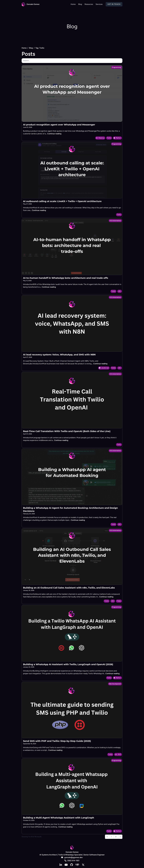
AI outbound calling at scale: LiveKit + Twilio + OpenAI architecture (62, 201)
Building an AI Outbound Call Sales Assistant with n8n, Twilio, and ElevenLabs (69, 588)
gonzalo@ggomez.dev (72, 857)
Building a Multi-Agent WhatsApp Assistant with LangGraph (59, 818)
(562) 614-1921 (72, 861)
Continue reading (54, 134)
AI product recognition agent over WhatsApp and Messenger (59, 125)
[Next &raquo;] (120, 837)
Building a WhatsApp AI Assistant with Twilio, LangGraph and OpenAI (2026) (68, 664)
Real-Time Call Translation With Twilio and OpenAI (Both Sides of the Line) (67, 431)
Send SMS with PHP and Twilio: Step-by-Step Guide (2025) (57, 741)
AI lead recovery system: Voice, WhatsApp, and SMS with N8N (59, 355)
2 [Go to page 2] (116, 837)
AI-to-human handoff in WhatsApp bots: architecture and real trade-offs (66, 278)
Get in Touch (114, 4)
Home (24, 48)
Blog (31, 48)
